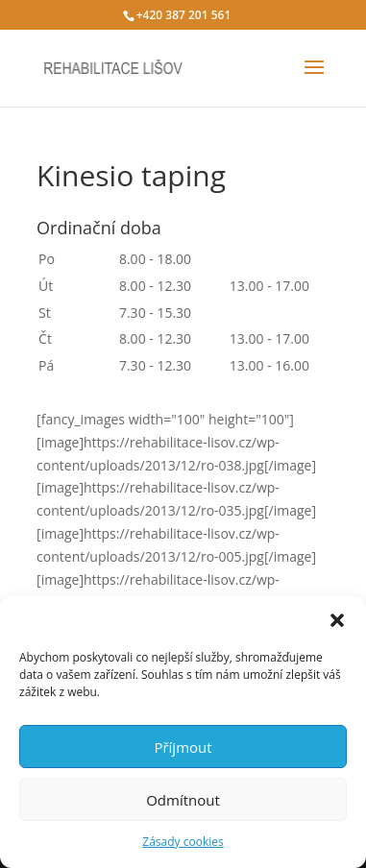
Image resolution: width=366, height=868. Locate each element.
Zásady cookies (183, 842)
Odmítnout (183, 800)
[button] (337, 620)
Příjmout (183, 747)
